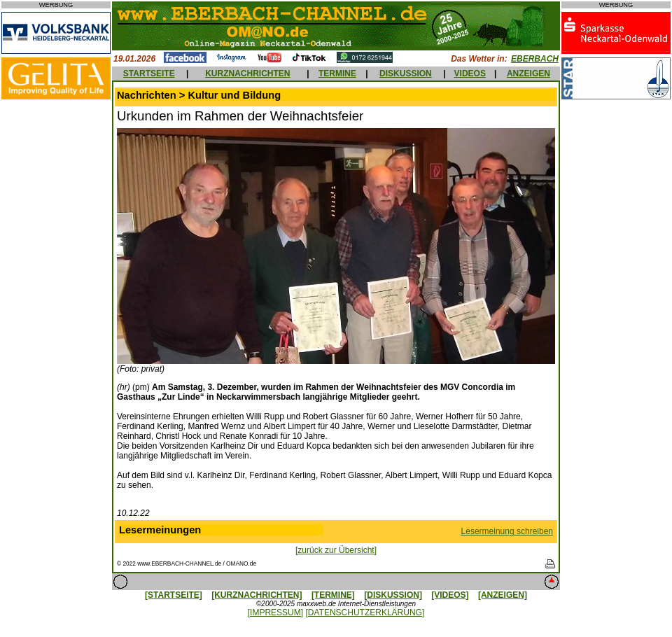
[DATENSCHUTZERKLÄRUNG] (365, 612)
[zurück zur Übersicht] (336, 550)
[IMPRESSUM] (275, 612)
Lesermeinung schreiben (507, 531)
